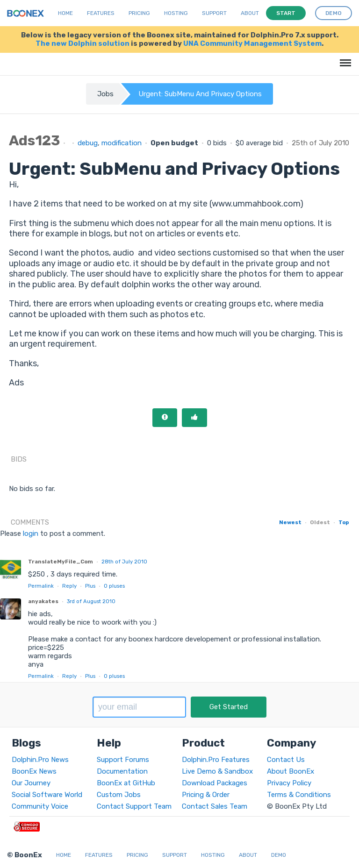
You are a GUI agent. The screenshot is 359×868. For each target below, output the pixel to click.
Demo (279, 855)
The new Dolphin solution (83, 43)
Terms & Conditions (299, 795)
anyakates (43, 601)
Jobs (105, 94)
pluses (114, 586)
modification (122, 143)
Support (214, 13)
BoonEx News (34, 771)
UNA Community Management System (252, 43)
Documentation (122, 771)
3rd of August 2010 (91, 601)
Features (101, 13)
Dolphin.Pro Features (216, 760)
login (31, 534)
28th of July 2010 (124, 562)
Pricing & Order (206, 795)
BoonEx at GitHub (126, 783)
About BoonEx (291, 771)
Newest (290, 522)
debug (88, 143)
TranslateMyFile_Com (61, 562)
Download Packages (215, 783)
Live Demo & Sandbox (217, 771)
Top (344, 522)
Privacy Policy (289, 783)
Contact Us (286, 760)
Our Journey (31, 783)
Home (65, 13)
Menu (344, 58)
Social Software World (47, 795)
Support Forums (123, 760)
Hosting (176, 13)
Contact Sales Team (215, 806)
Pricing (139, 13)
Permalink (41, 586)
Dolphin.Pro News (40, 760)
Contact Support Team (134, 806)
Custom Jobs (119, 795)
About (250, 13)
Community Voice (40, 806)
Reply (69, 586)
